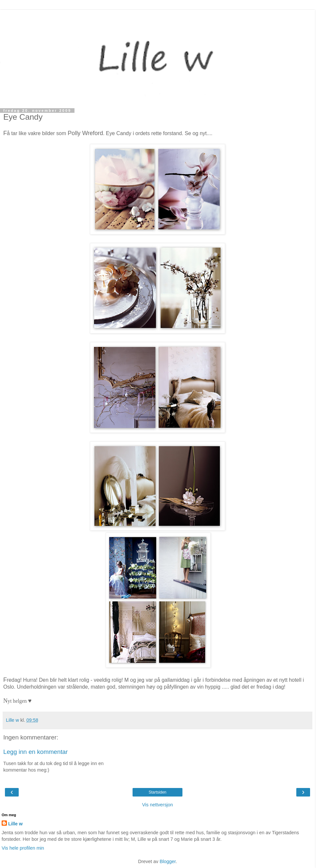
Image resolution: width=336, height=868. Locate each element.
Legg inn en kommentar (36, 752)
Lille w (15, 824)
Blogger (168, 861)
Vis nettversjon (157, 805)
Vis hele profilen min (23, 848)
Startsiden (157, 792)
